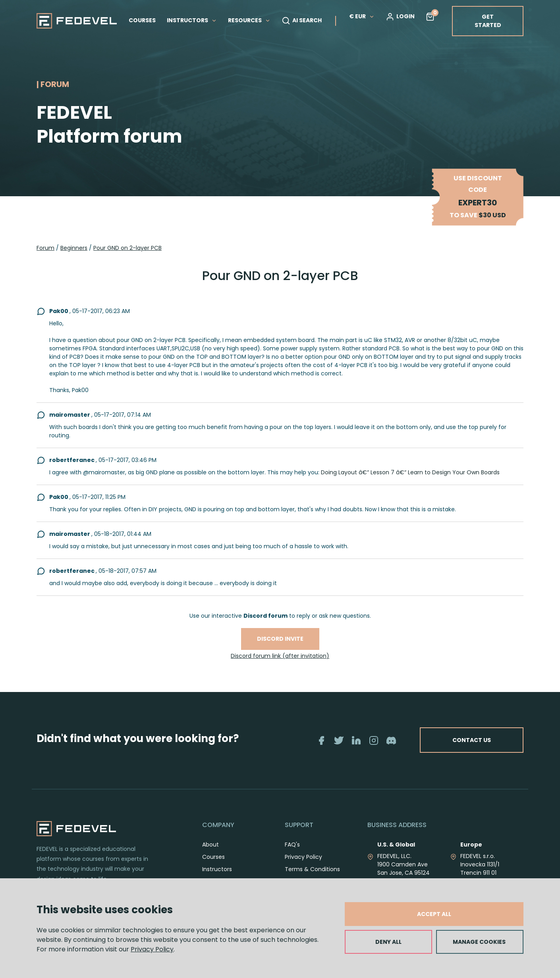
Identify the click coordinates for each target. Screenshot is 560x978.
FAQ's (292, 845)
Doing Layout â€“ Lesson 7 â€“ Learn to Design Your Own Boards (410, 472)
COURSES (142, 20)
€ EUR (362, 16)
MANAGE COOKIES (479, 942)
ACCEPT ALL (434, 914)
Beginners (74, 248)
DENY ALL (388, 942)
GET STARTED (488, 21)
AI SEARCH (302, 21)
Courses (213, 857)
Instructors (217, 869)
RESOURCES (249, 20)
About (210, 845)
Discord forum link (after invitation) (280, 656)
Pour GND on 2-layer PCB (127, 248)
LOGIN (400, 17)
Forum (45, 248)
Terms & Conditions (312, 869)
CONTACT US (472, 740)
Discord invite (280, 639)
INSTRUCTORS (192, 20)
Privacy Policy (152, 949)
